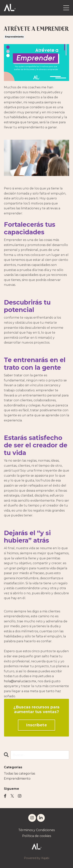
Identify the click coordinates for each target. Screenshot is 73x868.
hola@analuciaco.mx (20, 681)
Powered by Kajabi (37, 858)
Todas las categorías (19, 773)
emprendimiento (14, 37)
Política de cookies (37, 836)
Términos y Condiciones (36, 830)
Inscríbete (36, 725)
